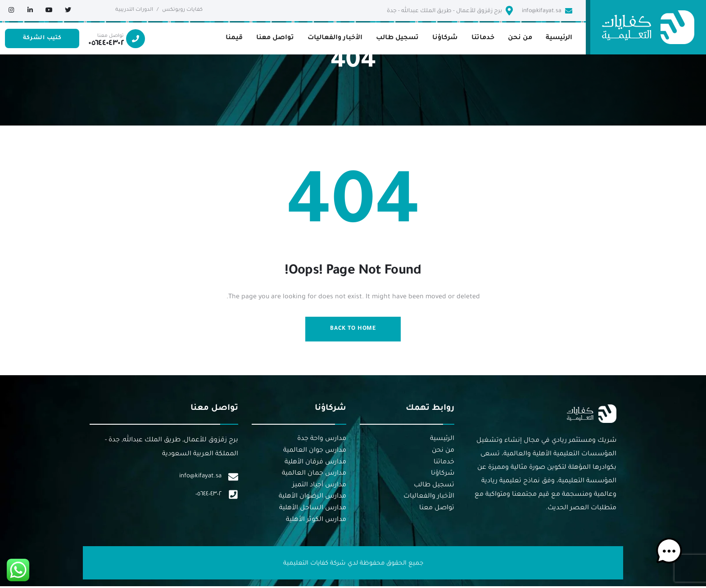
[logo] (648, 28)
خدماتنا (444, 463)
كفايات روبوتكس (182, 10)
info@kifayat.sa (547, 11)
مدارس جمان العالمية (314, 475)
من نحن (443, 452)
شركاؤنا (443, 475)
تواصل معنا (437, 509)
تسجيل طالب (434, 486)
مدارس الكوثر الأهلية (316, 521)
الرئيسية (442, 440)
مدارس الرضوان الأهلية (312, 498)
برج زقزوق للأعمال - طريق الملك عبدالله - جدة (450, 11)
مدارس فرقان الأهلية (315, 463)
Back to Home (353, 329)
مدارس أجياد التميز (319, 486)
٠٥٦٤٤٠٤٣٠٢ (208, 496)
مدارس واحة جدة (322, 440)
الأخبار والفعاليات (429, 498)
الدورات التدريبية (134, 10)
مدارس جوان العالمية (315, 452)
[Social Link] (68, 11)
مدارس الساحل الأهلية (313, 509)
